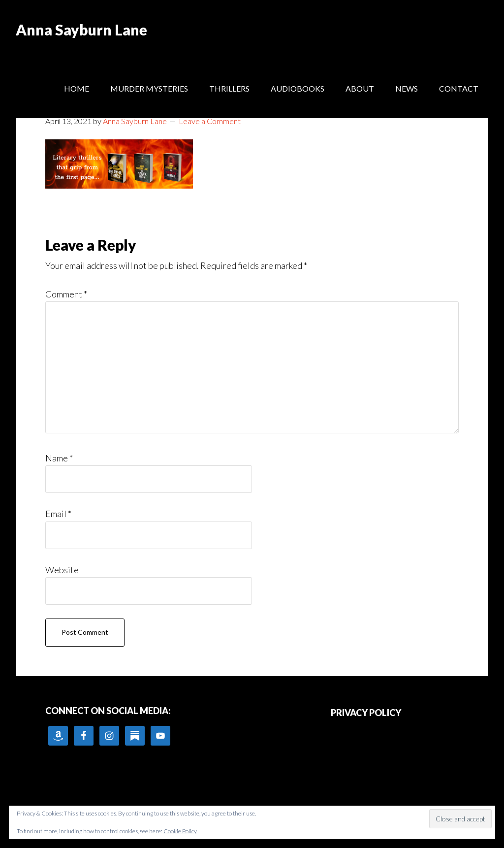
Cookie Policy (180, 831)
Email (58, 514)
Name (59, 458)
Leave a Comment (210, 121)
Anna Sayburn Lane (81, 30)
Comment (66, 294)
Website (62, 570)
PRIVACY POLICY (366, 713)
